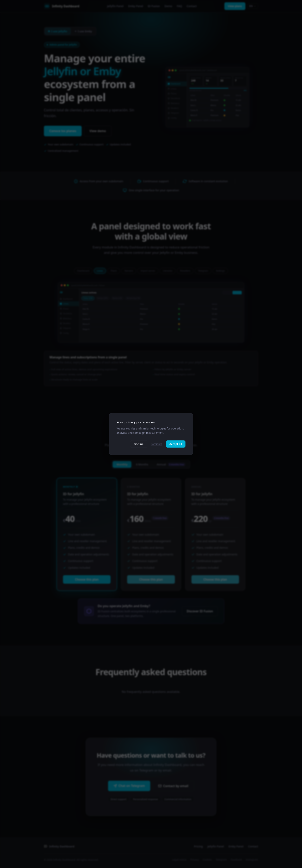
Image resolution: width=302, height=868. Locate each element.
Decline (139, 444)
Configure (156, 444)
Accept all (176, 444)
